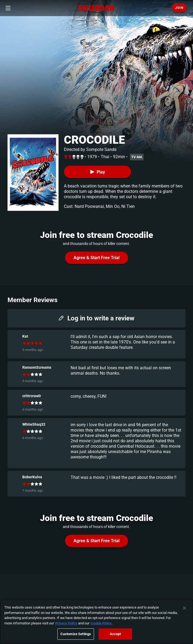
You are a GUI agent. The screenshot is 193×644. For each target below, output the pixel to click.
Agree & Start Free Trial (96, 258)
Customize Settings (76, 634)
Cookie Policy (101, 623)
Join (179, 8)
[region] (96, 622)
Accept (115, 634)
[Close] (184, 608)
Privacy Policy (66, 623)
